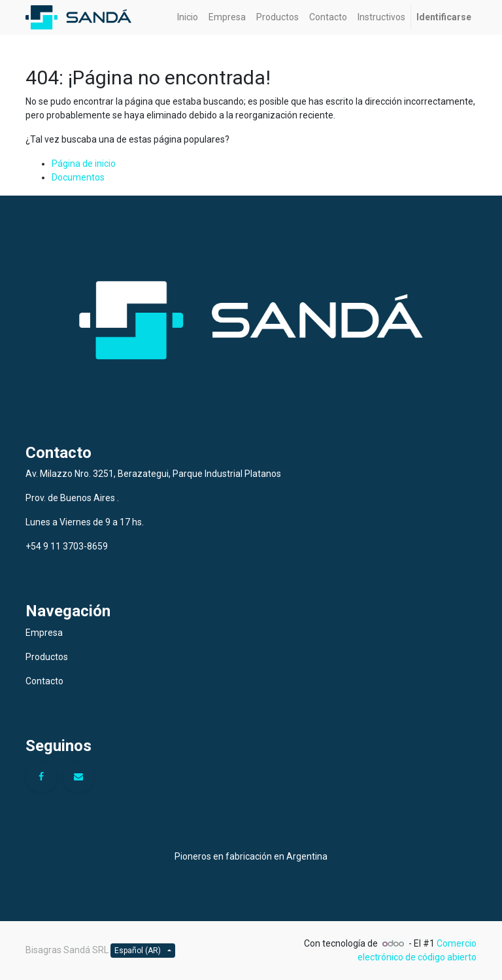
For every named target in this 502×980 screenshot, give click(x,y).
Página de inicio (84, 164)
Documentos (78, 177)
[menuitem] (188, 17)
